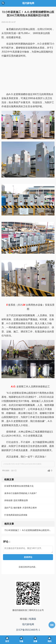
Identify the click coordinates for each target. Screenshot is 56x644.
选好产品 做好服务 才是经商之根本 (21, 508)
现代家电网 (28, 624)
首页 (7, 641)
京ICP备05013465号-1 (28, 630)
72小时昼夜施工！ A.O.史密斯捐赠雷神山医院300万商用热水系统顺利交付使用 (29, 530)
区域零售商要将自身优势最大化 (19, 486)
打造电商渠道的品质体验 (16, 515)
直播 (35, 641)
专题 (21, 641)
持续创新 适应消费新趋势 (16, 500)
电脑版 (33, 619)
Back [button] (3, 3)
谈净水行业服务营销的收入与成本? (20, 493)
